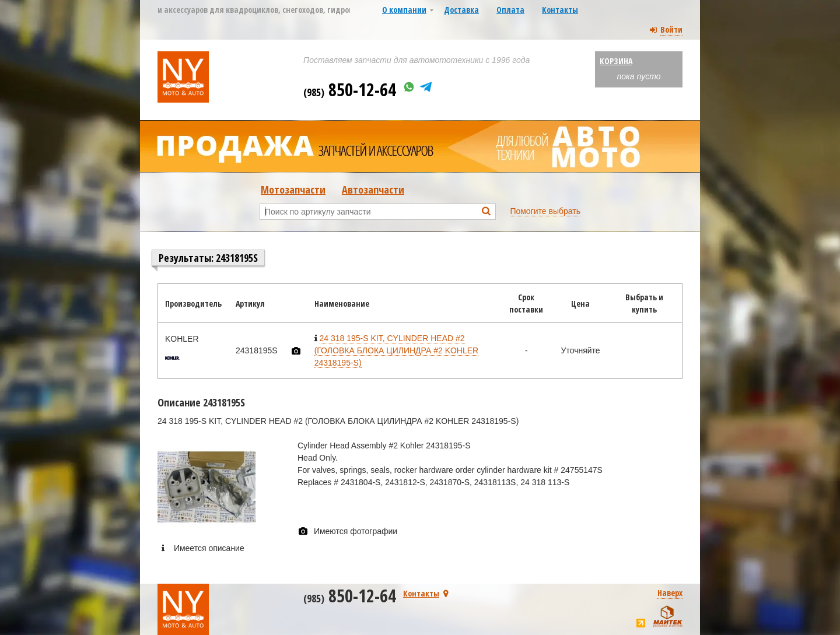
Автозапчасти (373, 190)
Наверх (670, 593)
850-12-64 (350, 90)
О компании (404, 10)
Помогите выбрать (545, 211)
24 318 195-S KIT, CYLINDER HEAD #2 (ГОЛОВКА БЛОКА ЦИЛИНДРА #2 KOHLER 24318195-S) (397, 350)
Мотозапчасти (293, 190)
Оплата (510, 10)
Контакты (560, 10)
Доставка (461, 10)
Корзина (616, 61)
